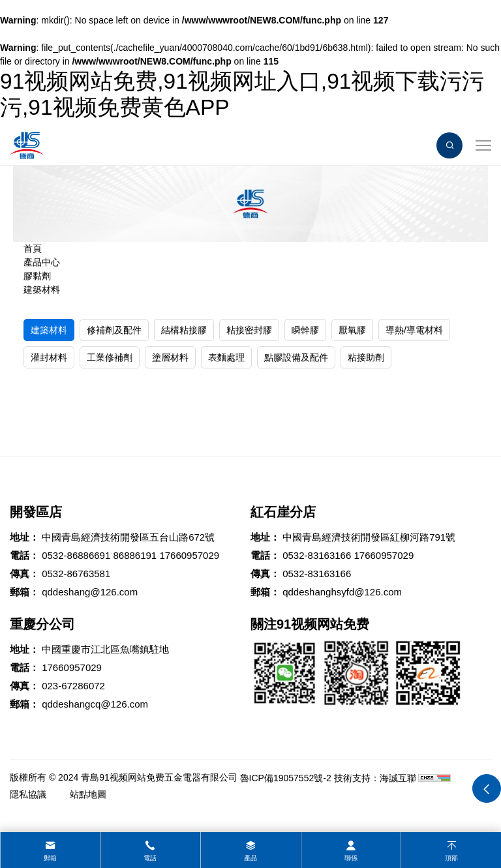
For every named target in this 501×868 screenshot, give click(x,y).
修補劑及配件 (114, 330)
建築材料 (42, 290)
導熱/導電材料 (414, 330)
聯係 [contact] (351, 858)
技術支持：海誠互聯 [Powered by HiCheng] (375, 778)
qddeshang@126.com (90, 592)
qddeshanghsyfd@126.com (342, 592)
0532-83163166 (317, 555)
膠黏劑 (37, 276)
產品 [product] (250, 858)
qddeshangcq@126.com (95, 704)
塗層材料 (170, 357)
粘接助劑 (366, 357)
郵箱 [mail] (50, 858)
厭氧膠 (352, 330)
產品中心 (42, 262)
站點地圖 (88, 794)
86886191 (135, 555)
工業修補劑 (110, 357)
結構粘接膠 (184, 330)
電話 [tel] (150, 858)
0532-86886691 (76, 555)
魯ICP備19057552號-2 (286, 778)
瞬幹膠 (305, 330)
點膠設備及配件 (296, 357)
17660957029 (189, 555)
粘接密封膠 (249, 330)
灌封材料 (49, 357)
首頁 (33, 248)
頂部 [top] (451, 858)
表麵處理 (226, 357)
